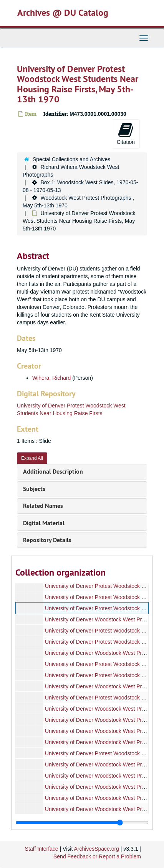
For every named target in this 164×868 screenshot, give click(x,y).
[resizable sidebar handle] (82, 823)
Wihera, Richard (51, 378)
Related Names (43, 506)
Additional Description (53, 472)
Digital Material (44, 523)
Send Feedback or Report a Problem (97, 856)
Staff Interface (42, 849)
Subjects (34, 489)
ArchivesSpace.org (96, 849)
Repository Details (47, 540)
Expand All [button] (32, 458)
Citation (126, 134)
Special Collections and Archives (71, 159)
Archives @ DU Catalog (63, 13)
